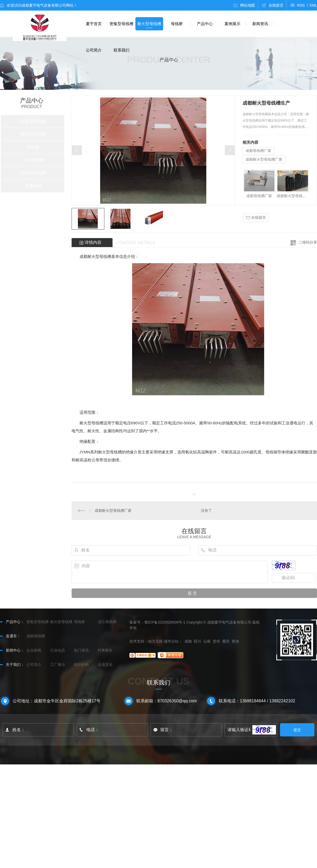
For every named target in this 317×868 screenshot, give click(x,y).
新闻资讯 (260, 24)
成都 (188, 641)
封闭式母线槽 (33, 173)
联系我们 (122, 50)
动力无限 (155, 641)
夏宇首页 (94, 24)
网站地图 (248, 5)
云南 (207, 641)
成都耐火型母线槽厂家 (264, 159)
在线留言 (276, 5)
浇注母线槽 (33, 160)
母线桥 (177, 24)
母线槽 (105, 256)
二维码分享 (308, 242)
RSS (303, 5)
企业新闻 (34, 650)
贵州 (216, 641)
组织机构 (81, 665)
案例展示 (232, 24)
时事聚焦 (105, 650)
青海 (235, 641)
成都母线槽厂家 (258, 151)
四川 (197, 641)
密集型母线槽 (122, 24)
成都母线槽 (36, 636)
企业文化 (105, 665)
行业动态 (58, 650)
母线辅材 (33, 186)
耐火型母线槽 (149, 24)
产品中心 (205, 24)
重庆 (226, 641)
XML (313, 5)
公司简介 (94, 50)
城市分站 (171, 641)
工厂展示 (58, 665)
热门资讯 (81, 650)
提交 (297, 730)
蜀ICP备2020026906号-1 (165, 622)
